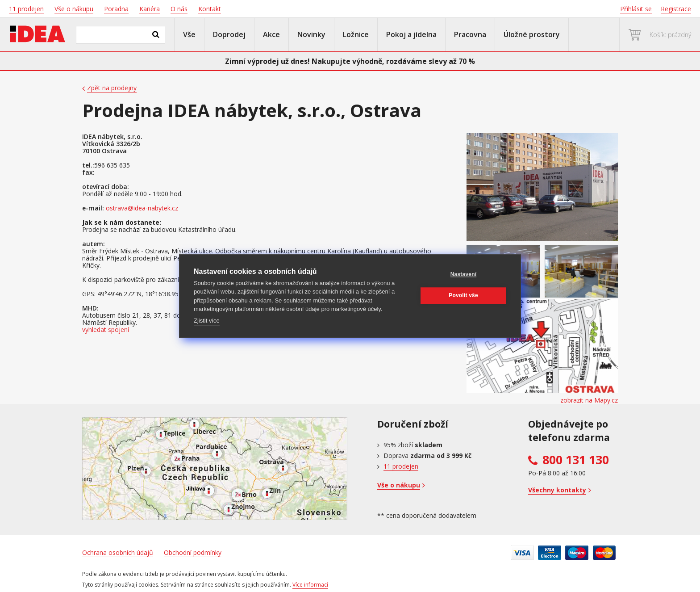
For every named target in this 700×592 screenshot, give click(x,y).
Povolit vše (463, 295)
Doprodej (229, 34)
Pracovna (470, 34)
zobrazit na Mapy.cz (589, 400)
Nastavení (464, 274)
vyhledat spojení (106, 330)
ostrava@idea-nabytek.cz (142, 208)
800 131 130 (576, 460)
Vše (189, 34)
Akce (271, 34)
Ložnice (356, 34)
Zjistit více (207, 321)
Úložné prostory (532, 34)
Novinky (311, 34)
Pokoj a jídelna (411, 34)
